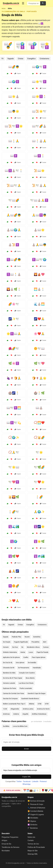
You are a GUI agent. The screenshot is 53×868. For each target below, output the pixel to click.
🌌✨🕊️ (14, 319)
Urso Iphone (20, 663)
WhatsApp (26, 784)
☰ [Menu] (23, 3)
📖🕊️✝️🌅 (14, 408)
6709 (47, 704)
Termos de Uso (33, 844)
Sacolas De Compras (10, 699)
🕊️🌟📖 (14, 467)
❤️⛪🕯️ (39, 601)
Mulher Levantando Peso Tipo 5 (14, 704)
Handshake (37, 668)
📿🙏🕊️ (14, 452)
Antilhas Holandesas (39, 714)
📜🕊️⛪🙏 (39, 185)
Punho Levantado (26, 688)
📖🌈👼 (14, 67)
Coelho (26, 657)
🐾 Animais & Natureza (36, 808)
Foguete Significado (21, 642)
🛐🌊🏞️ (14, 527)
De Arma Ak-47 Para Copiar (13, 678)
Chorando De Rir (9, 668)
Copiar (18, 73)
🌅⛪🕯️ (39, 289)
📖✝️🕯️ (39, 156)
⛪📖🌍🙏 (14, 230)
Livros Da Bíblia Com (20, 726)
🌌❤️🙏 (39, 319)
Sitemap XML (33, 854)
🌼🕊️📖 (39, 349)
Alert (45, 642)
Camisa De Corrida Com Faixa (14, 693)
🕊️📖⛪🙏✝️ (39, 200)
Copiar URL (27, 777)
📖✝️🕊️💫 (14, 423)
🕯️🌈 (39, 497)
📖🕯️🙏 (14, 141)
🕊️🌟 (39, 452)
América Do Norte (43, 709)
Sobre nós (31, 837)
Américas (6, 714)
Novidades (6, 851)
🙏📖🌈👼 (14, 215)
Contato (31, 840)
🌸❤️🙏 (39, 334)
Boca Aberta (30, 678)
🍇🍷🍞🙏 (14, 378)
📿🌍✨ (14, 438)
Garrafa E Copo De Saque (37, 693)
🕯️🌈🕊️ (14, 512)
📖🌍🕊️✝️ (39, 67)
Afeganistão (15, 709)
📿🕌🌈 (39, 438)
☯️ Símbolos (32, 825)
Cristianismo (44, 59)
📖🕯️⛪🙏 (39, 141)
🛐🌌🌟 (39, 527)
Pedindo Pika (16, 637)
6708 (40, 704)
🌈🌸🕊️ (14, 304)
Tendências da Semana (11, 847)
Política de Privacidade (36, 847)
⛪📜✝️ (14, 245)
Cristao (21, 59)
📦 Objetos (32, 821)
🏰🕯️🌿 (39, 393)
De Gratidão (32, 663)
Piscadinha (35, 642)
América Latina (28, 709)
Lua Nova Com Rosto (26, 683)
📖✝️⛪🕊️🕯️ (14, 171)
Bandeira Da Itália (9, 673)
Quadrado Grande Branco (30, 699)
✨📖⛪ (39, 586)
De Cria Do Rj (8, 663)
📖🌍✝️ (14, 82)
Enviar (27, 749)
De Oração (7, 642)
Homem (6, 647)
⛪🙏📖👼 (39, 245)
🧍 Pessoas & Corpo (35, 804)
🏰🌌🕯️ (14, 393)
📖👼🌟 (14, 111)
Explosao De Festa (10, 688)
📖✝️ (14, 156)
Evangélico (32, 59)
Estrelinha (37, 637)
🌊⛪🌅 (39, 304)
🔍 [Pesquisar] (43, 3)
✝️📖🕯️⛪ (14, 274)
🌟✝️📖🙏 (14, 334)
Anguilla (25, 714)
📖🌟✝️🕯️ (39, 96)
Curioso (46, 647)
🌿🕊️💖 (39, 363)
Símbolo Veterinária (10, 652)
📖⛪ (39, 408)
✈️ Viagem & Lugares (36, 815)
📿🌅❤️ (39, 423)
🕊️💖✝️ (14, 482)
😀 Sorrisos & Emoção (36, 801)
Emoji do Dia (6, 844)
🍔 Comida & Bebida (35, 811)
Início (4, 8)
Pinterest (43, 782)
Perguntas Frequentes (10, 837)
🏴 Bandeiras (33, 828)
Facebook (27, 782)
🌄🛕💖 (39, 274)
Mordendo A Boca (33, 647)
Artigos (4, 840)
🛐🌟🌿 (39, 541)
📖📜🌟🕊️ (39, 111)
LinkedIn (35, 782)
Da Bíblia (6, 726)
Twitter (19, 782)
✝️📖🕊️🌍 (39, 260)
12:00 (5, 709)
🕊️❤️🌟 (39, 482)
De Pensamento (24, 668)
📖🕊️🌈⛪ (39, 126)
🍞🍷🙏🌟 (39, 378)
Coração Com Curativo (27, 673)
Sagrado (11, 59)
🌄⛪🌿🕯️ (14, 289)
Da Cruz (15, 647)
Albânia (32, 704)
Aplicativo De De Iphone (11, 657)
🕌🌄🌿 (14, 497)
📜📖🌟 (39, 171)
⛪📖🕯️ (39, 571)
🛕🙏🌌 (14, 571)
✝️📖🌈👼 (14, 260)
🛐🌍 (14, 541)
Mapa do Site (33, 851)
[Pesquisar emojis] (34, 3)
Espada (6, 637)
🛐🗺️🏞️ (39, 556)
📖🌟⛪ (14, 96)
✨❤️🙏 (14, 601)
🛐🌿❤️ (14, 556)
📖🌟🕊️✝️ (39, 82)
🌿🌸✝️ (14, 363)
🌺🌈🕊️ (14, 349)
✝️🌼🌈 (14, 586)
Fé (2, 59)
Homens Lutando (9, 683)
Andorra (16, 714)
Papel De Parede (42, 652)
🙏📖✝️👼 (39, 215)
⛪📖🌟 (39, 230)
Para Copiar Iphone (39, 657)
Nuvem (27, 637)
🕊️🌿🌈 (39, 467)
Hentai (23, 652)
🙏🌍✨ (39, 512)
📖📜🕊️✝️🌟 (14, 126)
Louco (31, 652)
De (22, 647)
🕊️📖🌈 (14, 200)
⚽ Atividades (33, 818)
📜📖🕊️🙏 (14, 185)
